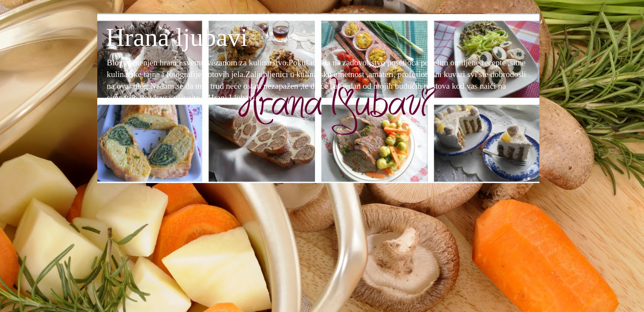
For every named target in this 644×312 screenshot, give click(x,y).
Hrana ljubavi (177, 37)
